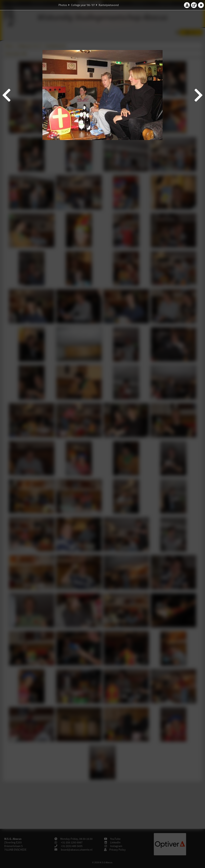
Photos (63, 5)
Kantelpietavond (109, 5)
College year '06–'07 (83, 5)
